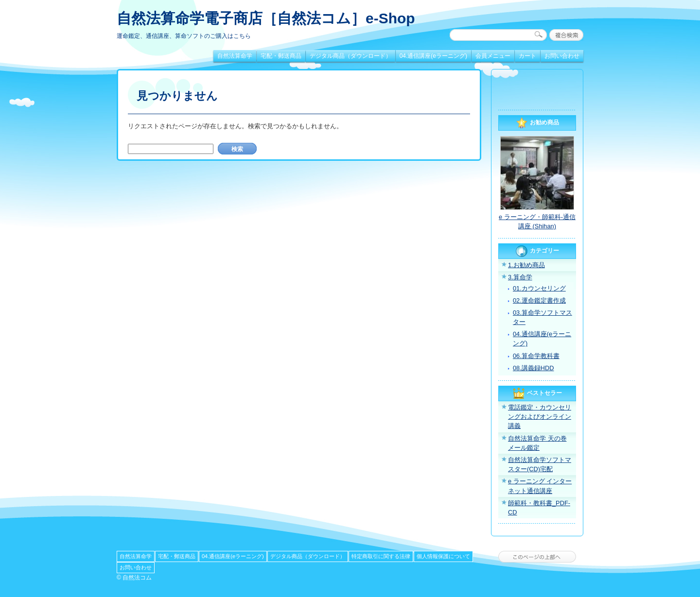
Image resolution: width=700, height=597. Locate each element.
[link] (537, 91)
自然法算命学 (235, 56)
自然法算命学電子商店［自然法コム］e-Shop (266, 18)
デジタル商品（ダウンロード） (350, 56)
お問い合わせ (562, 56)
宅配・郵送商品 (281, 56)
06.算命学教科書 (536, 356)
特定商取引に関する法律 (381, 556)
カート (527, 56)
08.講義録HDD (534, 368)
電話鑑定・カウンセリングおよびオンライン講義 (540, 417)
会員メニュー (493, 56)
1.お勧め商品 (526, 265)
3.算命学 (520, 277)
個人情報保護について (443, 556)
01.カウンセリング (539, 288)
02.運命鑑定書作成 (539, 300)
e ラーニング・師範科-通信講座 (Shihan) (537, 222)
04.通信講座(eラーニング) (433, 56)
